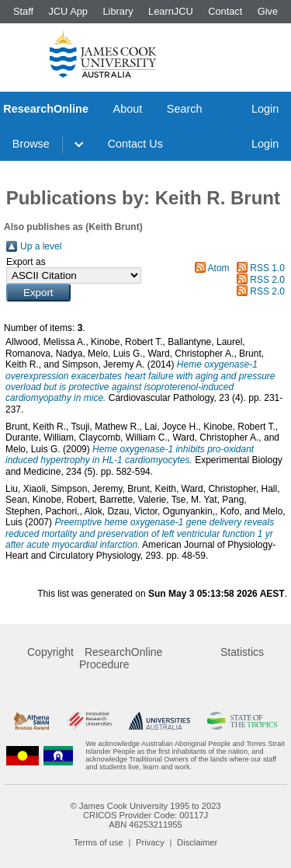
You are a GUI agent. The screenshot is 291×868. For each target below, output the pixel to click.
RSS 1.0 (267, 268)
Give (268, 11)
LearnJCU (171, 11)
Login (265, 109)
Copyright (50, 652)
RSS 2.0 (267, 280)
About (128, 109)
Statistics (242, 652)
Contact (225, 11)
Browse (31, 144)
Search (185, 109)
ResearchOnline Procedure (121, 658)
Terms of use (99, 842)
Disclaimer (197, 842)
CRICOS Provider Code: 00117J (145, 815)
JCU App (68, 11)
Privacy (150, 842)
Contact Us (135, 144)
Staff (23, 11)
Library (118, 11)
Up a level (41, 246)
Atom (219, 268)
